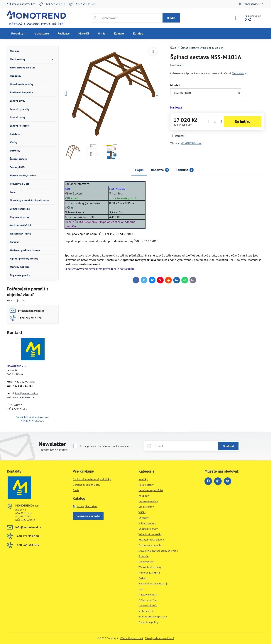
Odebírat (228, 446)
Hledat (171, 18)
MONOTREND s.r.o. (191, 143)
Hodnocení (177, 65)
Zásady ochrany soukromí (159, 638)
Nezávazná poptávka (88, 516)
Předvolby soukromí (132, 638)
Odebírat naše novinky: (53, 450)
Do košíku (243, 122)
